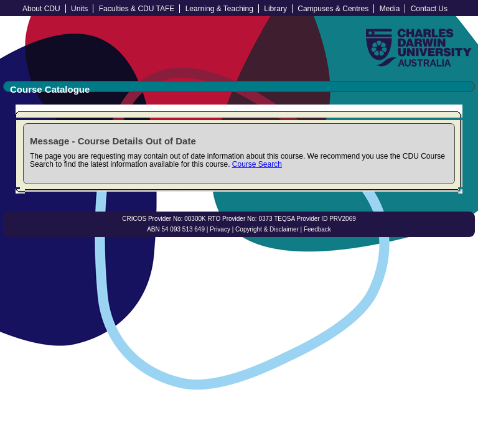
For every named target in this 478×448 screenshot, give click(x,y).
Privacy (220, 229)
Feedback (317, 229)
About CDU (41, 9)
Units (79, 9)
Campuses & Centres (333, 9)
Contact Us (429, 9)
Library (275, 9)
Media (390, 9)
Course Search (257, 164)
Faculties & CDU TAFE (137, 9)
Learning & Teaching (219, 9)
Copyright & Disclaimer (267, 229)
